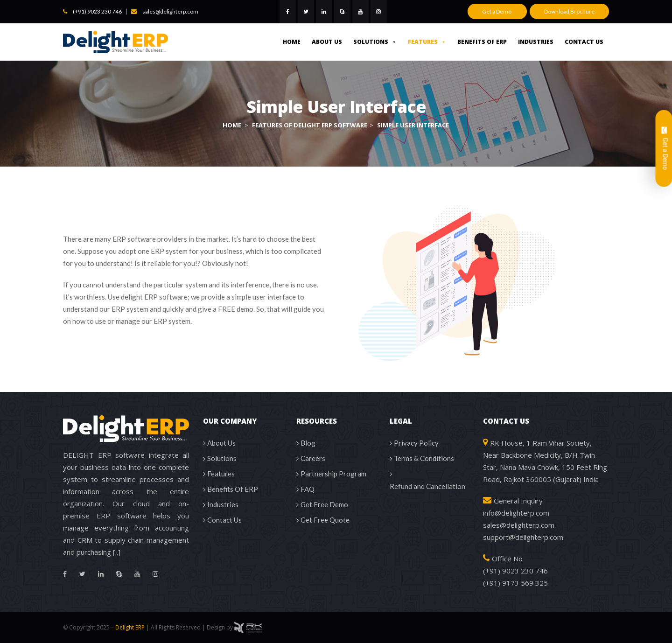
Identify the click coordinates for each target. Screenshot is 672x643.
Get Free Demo (324, 504)
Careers (313, 458)
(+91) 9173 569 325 (515, 583)
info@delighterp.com (516, 513)
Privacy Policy (416, 443)
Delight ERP (130, 627)
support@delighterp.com (523, 537)
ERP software (134, 239)
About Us (327, 42)
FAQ (308, 489)
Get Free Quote (325, 520)
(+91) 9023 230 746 (97, 11)
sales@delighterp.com (170, 11)
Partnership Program (333, 474)
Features (427, 42)
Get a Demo (497, 11)
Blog (308, 443)
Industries (536, 42)
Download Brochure (569, 11)
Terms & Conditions (424, 458)
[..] (117, 552)
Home (292, 42)
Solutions (375, 42)
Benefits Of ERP (482, 42)
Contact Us (584, 42)
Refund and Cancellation (427, 486)
